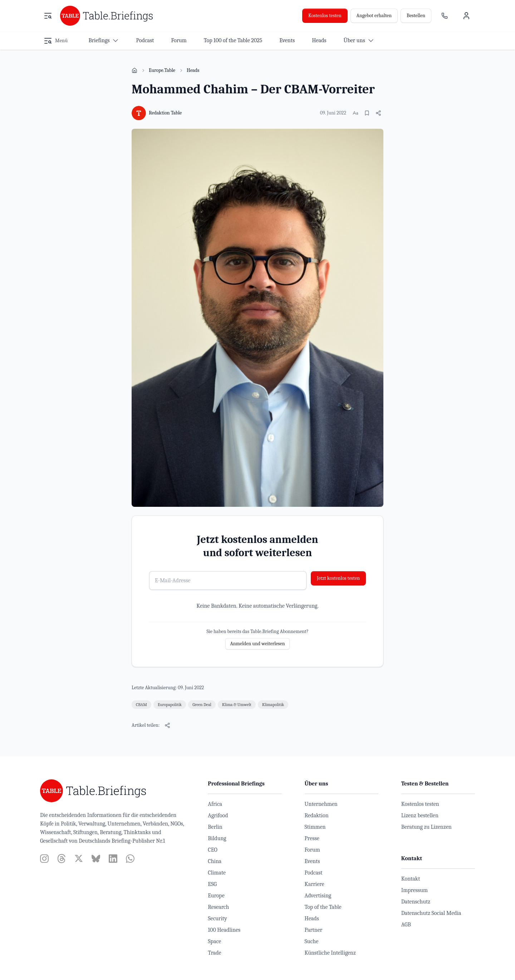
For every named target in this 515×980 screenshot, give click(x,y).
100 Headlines (224, 930)
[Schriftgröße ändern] (355, 113)
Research (218, 907)
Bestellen (416, 16)
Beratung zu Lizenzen (426, 827)
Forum (312, 850)
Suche (312, 941)
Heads (193, 70)
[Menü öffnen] (48, 16)
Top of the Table (323, 907)
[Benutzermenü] (466, 16)
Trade (214, 953)
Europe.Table (162, 70)
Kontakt (411, 879)
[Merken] (367, 113)
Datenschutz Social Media (431, 913)
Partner (314, 930)
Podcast (314, 873)
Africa (215, 804)
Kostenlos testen (325, 16)
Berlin (215, 827)
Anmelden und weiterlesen (257, 644)
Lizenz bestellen (420, 815)
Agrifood (218, 815)
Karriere (315, 884)
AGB (406, 925)
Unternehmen (321, 804)
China (215, 861)
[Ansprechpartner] (445, 16)
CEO (213, 850)
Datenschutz (416, 902)
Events (312, 861)
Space (214, 941)
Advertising (318, 896)
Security (217, 918)
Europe (216, 896)
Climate (217, 873)
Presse (312, 838)
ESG (212, 884)
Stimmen (315, 827)
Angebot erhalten (374, 16)
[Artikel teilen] (378, 113)
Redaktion (317, 815)
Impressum (415, 890)
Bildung (217, 838)
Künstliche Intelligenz (330, 953)
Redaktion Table (165, 113)
